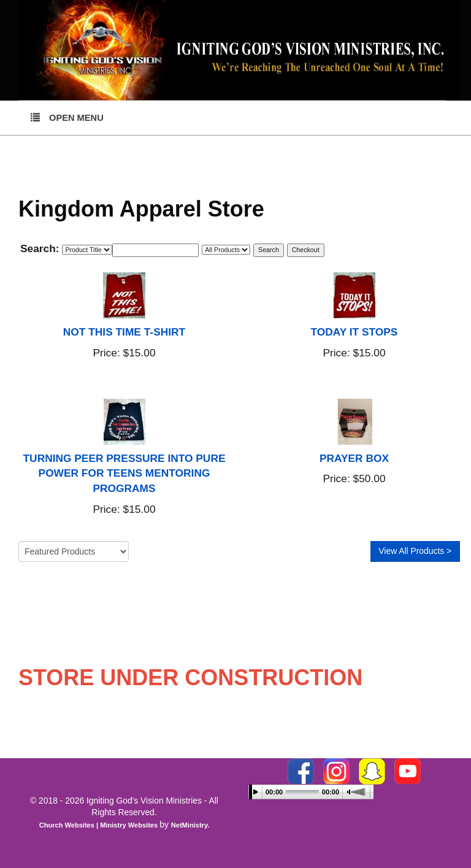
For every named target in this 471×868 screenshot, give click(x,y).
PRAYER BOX (354, 458)
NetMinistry (190, 825)
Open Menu (67, 117)
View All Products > (415, 551)
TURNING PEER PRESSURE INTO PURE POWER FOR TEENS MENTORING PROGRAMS (124, 474)
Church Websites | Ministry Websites (100, 825)
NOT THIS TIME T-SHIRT (124, 332)
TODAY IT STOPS (354, 332)
